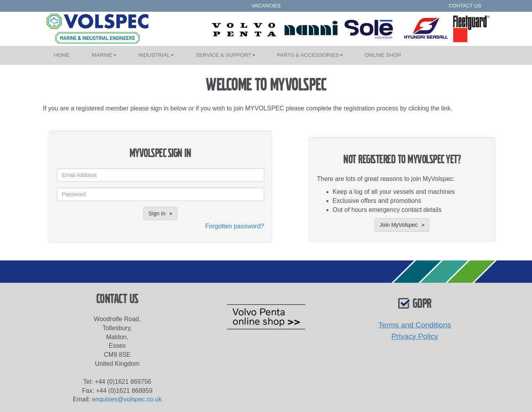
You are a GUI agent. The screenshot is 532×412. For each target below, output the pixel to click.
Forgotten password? (234, 226)
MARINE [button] (104, 55)
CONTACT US (465, 6)
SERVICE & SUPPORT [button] (225, 55)
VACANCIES (266, 6)
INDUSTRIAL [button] (156, 55)
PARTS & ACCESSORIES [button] (310, 55)
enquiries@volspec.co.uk (127, 399)
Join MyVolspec (399, 225)
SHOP (383, 55)
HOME (68, 54)
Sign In (157, 213)
